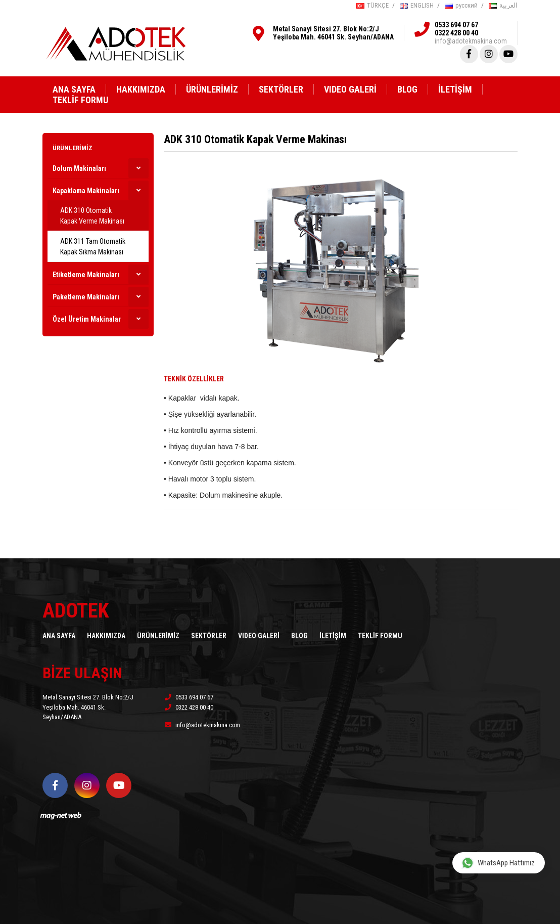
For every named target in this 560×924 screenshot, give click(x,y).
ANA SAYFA (74, 89)
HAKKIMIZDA (141, 89)
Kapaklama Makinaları (86, 191)
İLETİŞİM (455, 89)
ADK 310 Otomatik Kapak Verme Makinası (92, 216)
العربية (503, 5)
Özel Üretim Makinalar (87, 319)
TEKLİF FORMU (80, 100)
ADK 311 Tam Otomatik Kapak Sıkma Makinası (93, 247)
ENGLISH (417, 5)
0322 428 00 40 (456, 33)
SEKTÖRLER (281, 89)
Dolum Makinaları (79, 168)
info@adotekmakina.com (471, 41)
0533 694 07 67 (456, 25)
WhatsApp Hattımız (498, 863)
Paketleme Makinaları (86, 297)
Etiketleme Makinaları (86, 275)
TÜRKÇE (372, 5)
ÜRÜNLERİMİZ (212, 89)
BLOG (407, 89)
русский (461, 5)
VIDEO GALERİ (350, 89)
